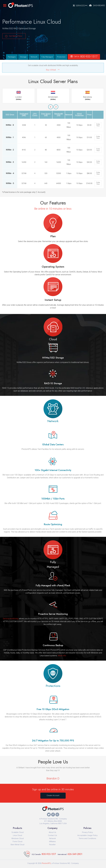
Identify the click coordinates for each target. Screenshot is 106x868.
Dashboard (99, 5)
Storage (23, 57)
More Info (62, 656)
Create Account (53, 795)
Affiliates (52, 842)
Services (81, 6)
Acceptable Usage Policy (87, 835)
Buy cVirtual (51, 70)
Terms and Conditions (87, 838)
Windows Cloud (18, 838)
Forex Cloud (17, 842)
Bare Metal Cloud (17, 845)
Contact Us (52, 835)
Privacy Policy (87, 832)
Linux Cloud (17, 835)
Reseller (52, 845)
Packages (12, 57)
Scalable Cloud (18, 832)
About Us (52, 832)
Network (34, 57)
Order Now (98, 125)
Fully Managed (47, 57)
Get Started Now (15, 36)
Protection (61, 57)
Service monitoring (11, 619)
